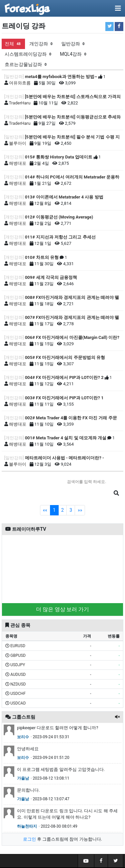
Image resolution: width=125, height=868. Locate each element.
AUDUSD (18, 675)
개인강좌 (42, 44)
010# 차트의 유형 (42, 257)
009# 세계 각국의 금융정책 (51, 277)
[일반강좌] (14, 77)
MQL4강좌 (74, 54)
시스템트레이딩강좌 (29, 54)
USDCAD (18, 703)
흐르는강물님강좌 (26, 65)
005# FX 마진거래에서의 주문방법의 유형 (65, 357)
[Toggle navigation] (118, 8)
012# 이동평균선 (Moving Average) (59, 217)
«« (45, 510)
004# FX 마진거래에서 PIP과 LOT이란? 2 (64, 377)
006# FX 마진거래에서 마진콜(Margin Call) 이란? (72, 337)
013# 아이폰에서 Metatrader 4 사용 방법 (64, 197)
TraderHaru (20, 103)
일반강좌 (74, 44)
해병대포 (18, 163)
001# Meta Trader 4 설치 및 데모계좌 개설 (66, 438)
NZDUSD (18, 684)
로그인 (29, 839)
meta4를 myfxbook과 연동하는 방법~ (61, 77)
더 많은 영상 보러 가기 (63, 609)
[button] (117, 717)
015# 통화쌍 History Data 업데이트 (59, 157)
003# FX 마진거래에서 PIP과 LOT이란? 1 (64, 398)
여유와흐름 (20, 83)
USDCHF (18, 694)
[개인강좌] (14, 97)
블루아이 (18, 143)
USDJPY (18, 665)
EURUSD (18, 646)
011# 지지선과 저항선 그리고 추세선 (60, 237)
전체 (13, 44)
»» (80, 510)
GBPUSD (18, 656)
